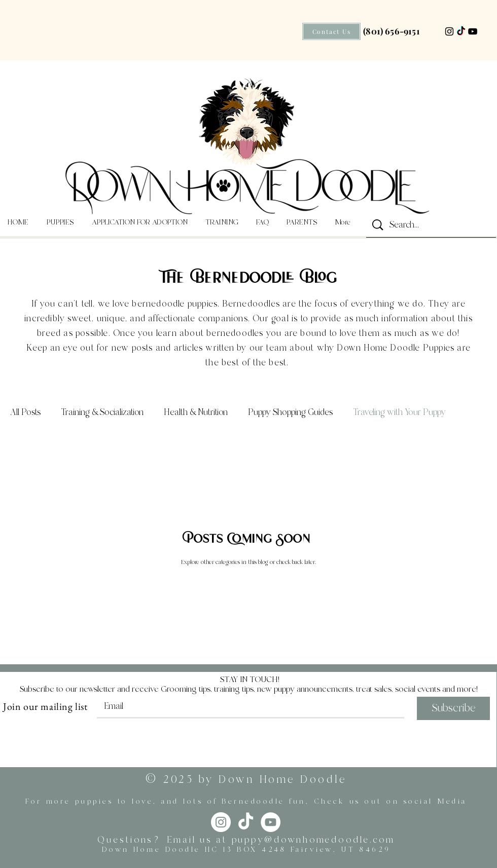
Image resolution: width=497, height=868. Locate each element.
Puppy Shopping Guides (290, 412)
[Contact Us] (331, 31)
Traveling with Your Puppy (399, 412)
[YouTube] (473, 31)
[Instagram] (449, 31)
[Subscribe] (453, 708)
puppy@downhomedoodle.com (313, 840)
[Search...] (432, 225)
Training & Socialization (102, 412)
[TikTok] (461, 31)
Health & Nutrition (196, 412)
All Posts (25, 412)
